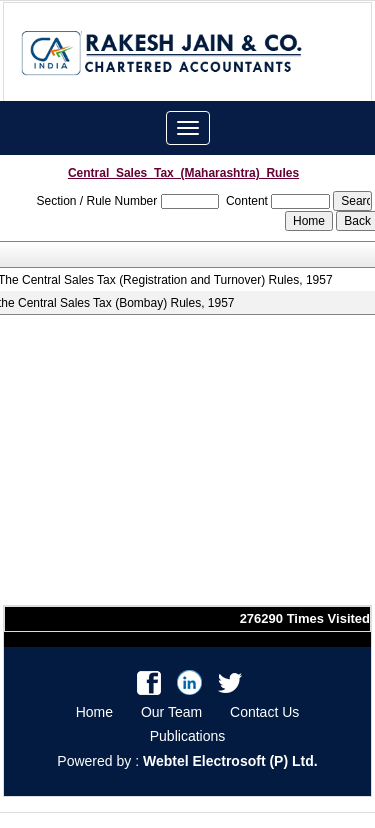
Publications (188, 736)
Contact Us (264, 712)
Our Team (171, 712)
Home (94, 712)
